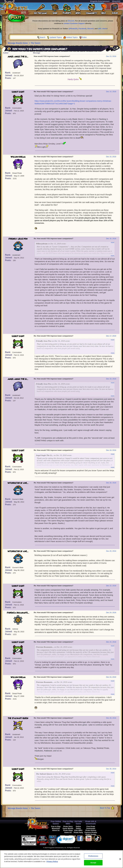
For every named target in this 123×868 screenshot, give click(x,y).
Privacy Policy (62, 850)
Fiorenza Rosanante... (18, 613)
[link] (66, 840)
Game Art (68, 832)
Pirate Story (68, 826)
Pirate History (91, 830)
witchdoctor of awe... (18, 483)
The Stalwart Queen (18, 718)
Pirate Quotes (91, 834)
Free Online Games (56, 823)
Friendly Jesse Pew (18, 239)
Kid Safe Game (78, 823)
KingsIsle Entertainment (100, 1)
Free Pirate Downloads (91, 827)
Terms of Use (52, 850)
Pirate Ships (68, 830)
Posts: (8, 78)
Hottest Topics (72, 37)
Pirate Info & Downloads (91, 823)
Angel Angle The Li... (18, 57)
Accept (93, 864)
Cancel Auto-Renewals (88, 850)
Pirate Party (78, 832)
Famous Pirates (91, 832)
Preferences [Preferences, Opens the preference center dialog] (93, 857)
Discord (71, 21)
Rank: (8, 73)
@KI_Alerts (103, 29)
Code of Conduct (41, 850)
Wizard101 (116, 1)
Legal (69, 850)
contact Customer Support (74, 23)
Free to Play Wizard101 (56, 827)
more (113, 243)
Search (42, 37)
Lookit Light (18, 92)
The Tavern (36, 43)
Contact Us (31, 850)
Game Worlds (68, 828)
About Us (56, 830)
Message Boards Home (18, 43)
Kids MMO (78, 830)
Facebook (83, 29)
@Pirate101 (73, 29)
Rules (84, 37)
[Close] (120, 860)
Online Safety (78, 827)
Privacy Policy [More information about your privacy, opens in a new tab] (52, 863)
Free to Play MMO (68, 823)
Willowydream (18, 157)
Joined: (9, 75)
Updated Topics (56, 37)
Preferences (76, 850)
